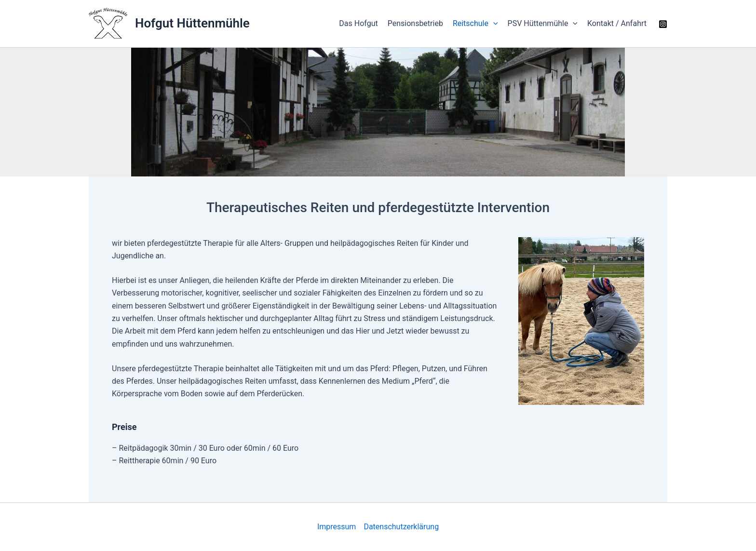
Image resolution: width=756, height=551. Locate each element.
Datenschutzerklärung (401, 527)
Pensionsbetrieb (415, 23)
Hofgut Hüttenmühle (192, 23)
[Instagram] (663, 24)
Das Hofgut (358, 23)
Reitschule (475, 24)
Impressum (337, 527)
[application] (493, 24)
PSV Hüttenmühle (543, 24)
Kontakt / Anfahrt (617, 23)
